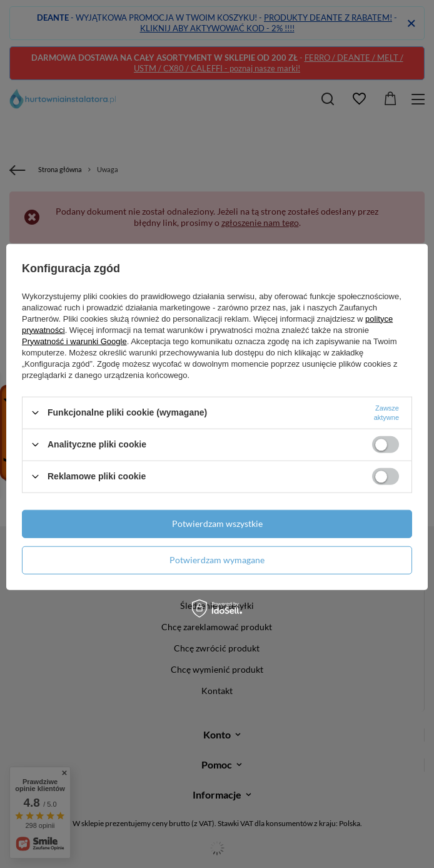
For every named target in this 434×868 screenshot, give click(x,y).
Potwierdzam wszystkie (217, 523)
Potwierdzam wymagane (217, 560)
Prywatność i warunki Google (74, 341)
